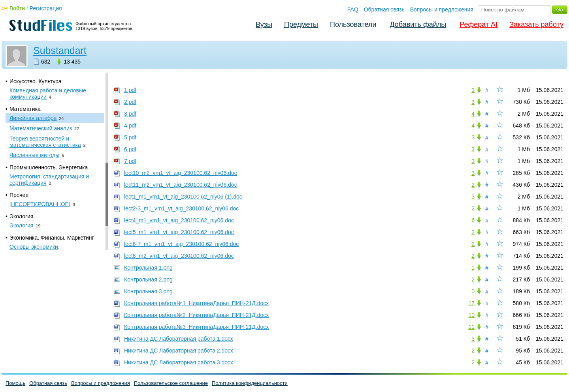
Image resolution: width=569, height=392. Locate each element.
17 (471, 303)
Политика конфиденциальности (250, 383)
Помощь (15, 383)
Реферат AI (479, 24)
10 (471, 315)
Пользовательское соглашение (171, 383)
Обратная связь (384, 9)
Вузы (264, 24)
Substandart (60, 51)
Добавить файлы (418, 24)
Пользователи (353, 24)
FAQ (353, 9)
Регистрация (46, 8)
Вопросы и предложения (442, 9)
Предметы (301, 24)
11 (471, 327)
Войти (17, 8)
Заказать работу (536, 24)
